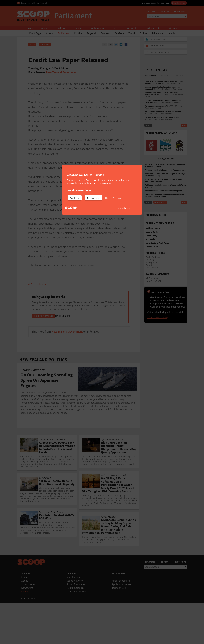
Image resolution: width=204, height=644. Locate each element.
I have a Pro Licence (114, 198)
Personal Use (93, 198)
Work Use (75, 198)
